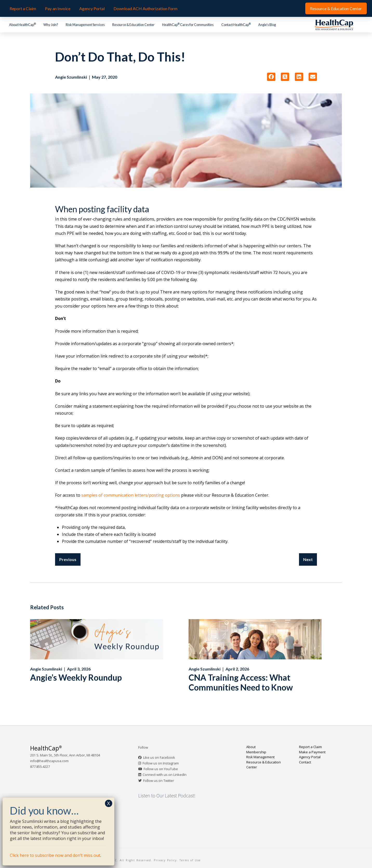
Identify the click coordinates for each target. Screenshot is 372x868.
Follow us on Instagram (161, 763)
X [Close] (109, 803)
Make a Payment (312, 752)
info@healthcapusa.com (49, 761)
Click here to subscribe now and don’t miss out (55, 855)
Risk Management (260, 757)
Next (308, 559)
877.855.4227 (40, 767)
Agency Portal (310, 757)
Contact (305, 762)
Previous (68, 559)
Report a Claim (310, 747)
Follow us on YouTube (161, 769)
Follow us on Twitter (159, 781)
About (251, 747)
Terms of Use (190, 860)
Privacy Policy (165, 860)
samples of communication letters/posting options (130, 495)
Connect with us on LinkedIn (165, 775)
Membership (256, 752)
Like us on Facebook (159, 757)
